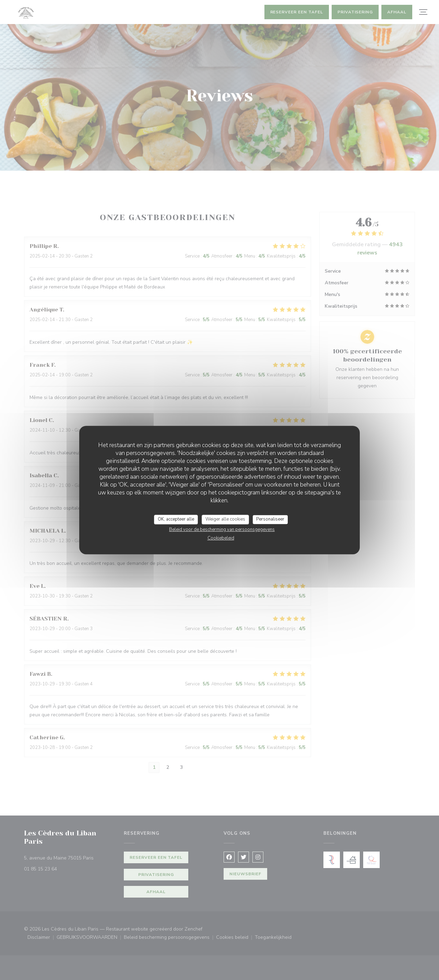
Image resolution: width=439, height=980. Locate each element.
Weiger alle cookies (225, 519)
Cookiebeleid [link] (221, 538)
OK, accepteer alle (176, 519)
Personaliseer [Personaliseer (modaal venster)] (270, 519)
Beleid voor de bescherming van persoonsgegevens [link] (222, 529)
